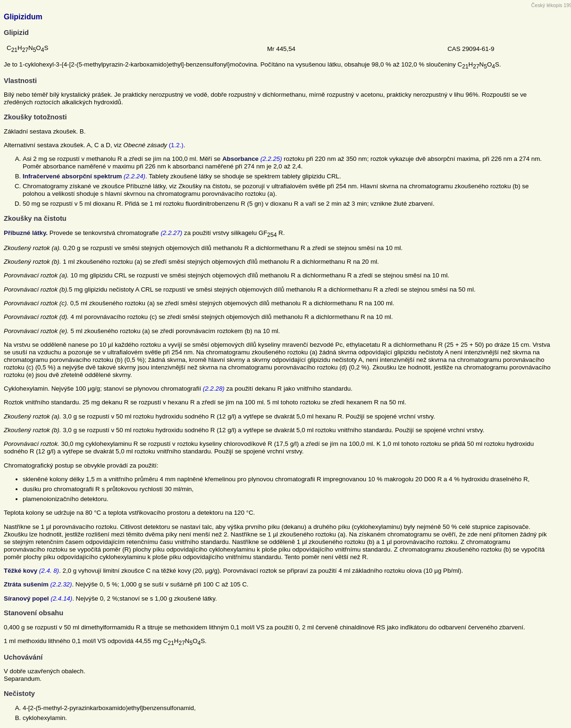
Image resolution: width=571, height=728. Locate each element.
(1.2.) (176, 145)
